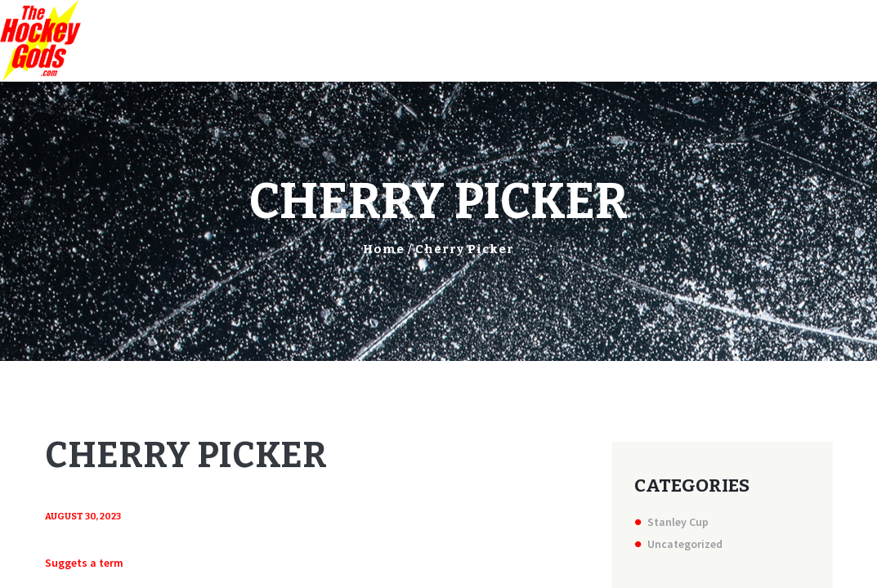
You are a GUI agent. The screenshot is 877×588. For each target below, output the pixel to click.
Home (384, 249)
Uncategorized (685, 544)
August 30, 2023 (83, 517)
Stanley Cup (678, 522)
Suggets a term (84, 563)
